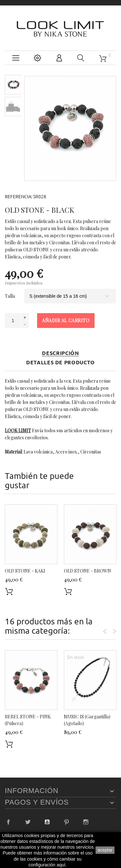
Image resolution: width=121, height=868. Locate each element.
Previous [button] (105, 631)
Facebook (8, 822)
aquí (61, 865)
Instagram (86, 822)
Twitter (28, 822)
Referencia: (19, 197)
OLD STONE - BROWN (87, 571)
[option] (13, 85)
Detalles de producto (60, 363)
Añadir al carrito (66, 320)
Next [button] (115, 631)
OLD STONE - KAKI (25, 571)
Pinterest (66, 822)
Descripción (60, 353)
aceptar (105, 850)
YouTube (47, 822)
